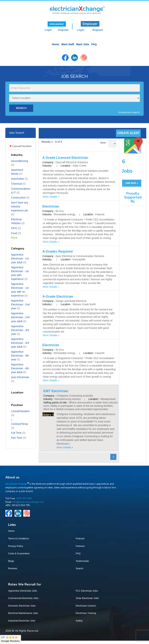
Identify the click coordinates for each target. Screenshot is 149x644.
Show (103, 142)
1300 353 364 (24, 498)
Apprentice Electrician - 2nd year (20, 304)
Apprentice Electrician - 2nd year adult (20, 317)
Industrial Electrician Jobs (22, 620)
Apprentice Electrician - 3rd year (20, 330)
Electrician (51, 206)
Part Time (19, 437)
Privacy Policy (16, 546)
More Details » (51, 196)
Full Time (18, 432)
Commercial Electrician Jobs (23, 598)
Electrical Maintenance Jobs (23, 613)
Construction (20, 197)
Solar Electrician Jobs (87, 598)
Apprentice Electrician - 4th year (20, 355)
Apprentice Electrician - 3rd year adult (20, 342)
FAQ (94, 44)
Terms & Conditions (19, 538)
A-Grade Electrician (58, 296)
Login (48, 30)
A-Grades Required (58, 251)
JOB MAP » (132, 183)
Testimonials (82, 561)
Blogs (11, 561)
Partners (80, 546)
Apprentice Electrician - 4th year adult (20, 368)
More (14, 237)
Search (80, 568)
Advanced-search (129, 112)
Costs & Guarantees (19, 553)
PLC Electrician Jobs (87, 590)
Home (56, 44)
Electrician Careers (86, 605)
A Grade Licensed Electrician (65, 157)
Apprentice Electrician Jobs (23, 590)
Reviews (13, 568)
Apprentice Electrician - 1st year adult (20, 258)
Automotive (19, 178)
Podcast (80, 538)
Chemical (18, 183)
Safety (79, 620)
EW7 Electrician (56, 391)
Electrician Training (86, 613)
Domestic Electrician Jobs (22, 605)
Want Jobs (83, 44)
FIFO (16, 228)
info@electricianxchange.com (28, 501)
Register (63, 30)
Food (16, 233)
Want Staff (68, 44)
